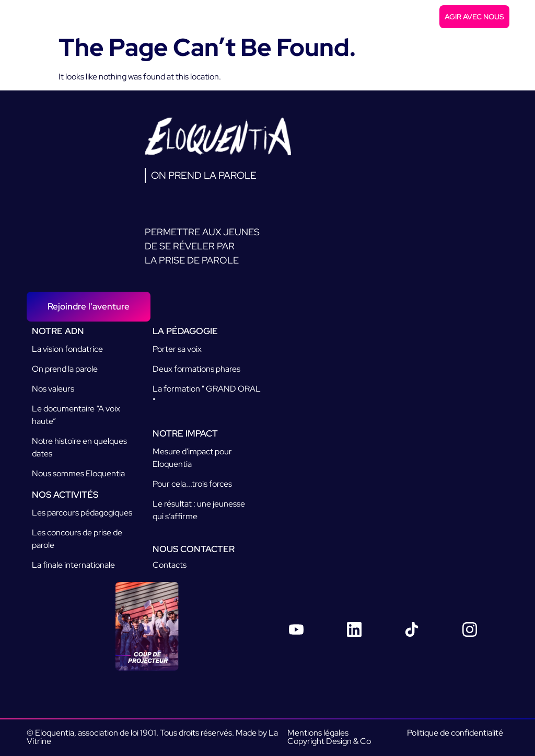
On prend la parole (65, 369)
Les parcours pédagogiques (82, 513)
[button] (521, 17)
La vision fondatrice (67, 349)
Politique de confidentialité (455, 733)
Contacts (170, 565)
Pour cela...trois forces (192, 484)
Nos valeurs (53, 389)
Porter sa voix (177, 349)
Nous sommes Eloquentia (78, 473)
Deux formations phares (196, 369)
